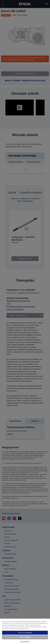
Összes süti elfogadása (25, 633)
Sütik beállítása (25, 642)
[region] (25, 631)
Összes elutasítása (25, 637)
